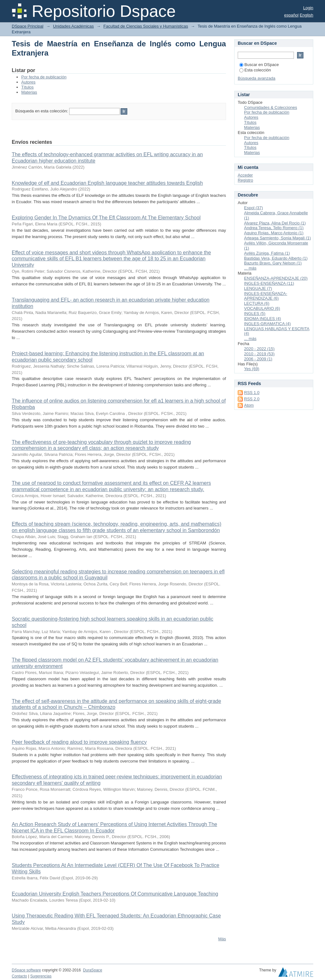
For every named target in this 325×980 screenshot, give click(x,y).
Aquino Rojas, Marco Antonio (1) (274, 233)
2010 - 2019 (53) (259, 354)
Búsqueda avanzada (257, 78)
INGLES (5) (255, 313)
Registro (245, 180)
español (291, 15)
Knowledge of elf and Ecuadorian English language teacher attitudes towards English (107, 183)
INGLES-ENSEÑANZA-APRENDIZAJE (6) (266, 296)
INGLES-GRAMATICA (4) (267, 324)
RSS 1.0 (252, 393)
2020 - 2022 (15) (259, 349)
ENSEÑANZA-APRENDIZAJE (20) (276, 278)
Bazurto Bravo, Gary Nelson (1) (273, 263)
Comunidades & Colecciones (271, 107)
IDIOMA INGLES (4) (262, 319)
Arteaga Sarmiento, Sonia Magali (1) (277, 238)
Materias (29, 92)
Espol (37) (253, 208)
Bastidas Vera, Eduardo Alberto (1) (276, 258)
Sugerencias (41, 976)
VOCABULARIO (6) (262, 308)
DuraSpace (92, 970)
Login (308, 8)
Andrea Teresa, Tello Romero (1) (274, 228)
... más (250, 268)
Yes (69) (252, 369)
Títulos (27, 87)
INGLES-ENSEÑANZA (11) (269, 283)
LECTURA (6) (257, 303)
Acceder (245, 175)
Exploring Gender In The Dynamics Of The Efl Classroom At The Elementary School (106, 218)
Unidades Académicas (73, 26)
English (306, 15)
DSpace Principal (28, 26)
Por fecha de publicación (44, 77)
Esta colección (255, 70)
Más (222, 939)
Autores (28, 82)
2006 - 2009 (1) (258, 359)
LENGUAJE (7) (258, 288)
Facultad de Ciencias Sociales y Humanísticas (146, 26)
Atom (249, 405)
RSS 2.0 (252, 399)
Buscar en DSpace (259, 65)
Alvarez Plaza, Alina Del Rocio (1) (275, 223)
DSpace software (26, 970)
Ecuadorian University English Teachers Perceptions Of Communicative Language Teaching (115, 894)
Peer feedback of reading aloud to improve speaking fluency (79, 742)
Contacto (19, 976)
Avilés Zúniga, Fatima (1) (267, 253)
